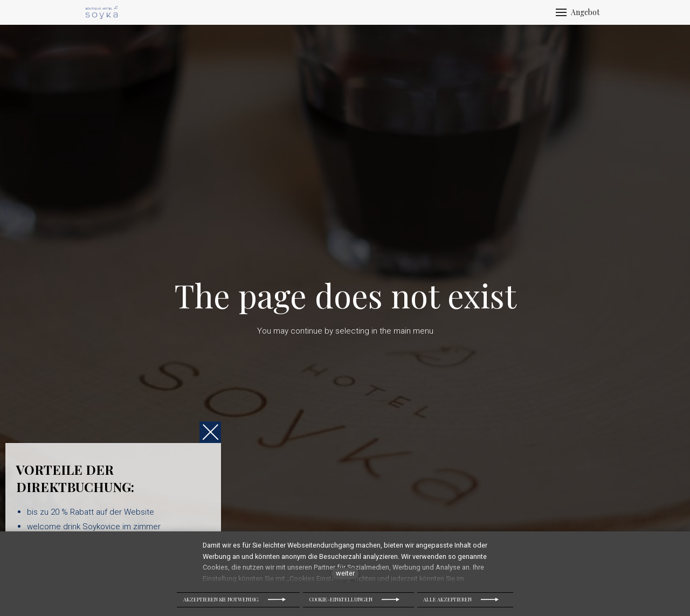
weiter (345, 573)
